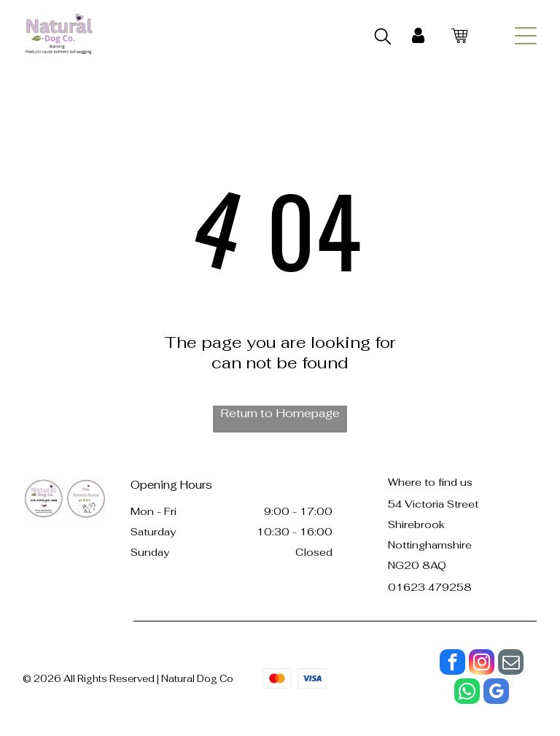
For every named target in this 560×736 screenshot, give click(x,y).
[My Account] (418, 36)
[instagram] (482, 664)
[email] (511, 664)
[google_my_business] (496, 693)
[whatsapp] (467, 693)
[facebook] (452, 664)
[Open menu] (526, 36)
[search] (383, 38)
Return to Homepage (280, 413)
